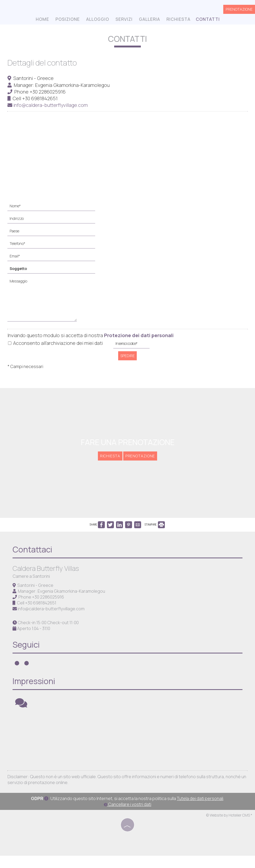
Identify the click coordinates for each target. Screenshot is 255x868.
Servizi (124, 20)
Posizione (67, 20)
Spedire (127, 356)
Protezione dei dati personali (139, 335)
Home (42, 20)
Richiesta (178, 20)
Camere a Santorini (32, 582)
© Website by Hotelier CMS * (229, 828)
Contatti (208, 20)
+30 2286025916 (48, 91)
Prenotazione (239, 10)
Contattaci (33, 555)
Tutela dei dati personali (200, 811)
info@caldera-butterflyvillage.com (48, 105)
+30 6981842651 (40, 98)
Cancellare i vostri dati (127, 817)
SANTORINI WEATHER (129, 744)
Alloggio (97, 20)
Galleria (149, 20)
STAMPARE (155, 529)
